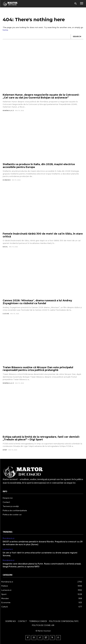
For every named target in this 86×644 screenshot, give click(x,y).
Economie (7, 180)
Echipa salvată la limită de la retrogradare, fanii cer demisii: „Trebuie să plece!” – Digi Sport (41, 438)
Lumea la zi (8, 549)
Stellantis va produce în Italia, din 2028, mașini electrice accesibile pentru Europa (39, 166)
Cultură (6, 314)
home (5, 30)
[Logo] (10, 4)
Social (5, 247)
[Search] (77, 37)
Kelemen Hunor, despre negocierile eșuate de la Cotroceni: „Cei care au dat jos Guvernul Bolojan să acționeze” (41, 96)
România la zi (8, 111)
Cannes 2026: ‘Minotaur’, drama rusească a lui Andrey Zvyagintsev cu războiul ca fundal (37, 302)
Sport (5, 450)
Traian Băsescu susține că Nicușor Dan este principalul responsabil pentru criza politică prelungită (38, 369)
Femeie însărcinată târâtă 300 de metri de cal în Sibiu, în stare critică (43, 235)
